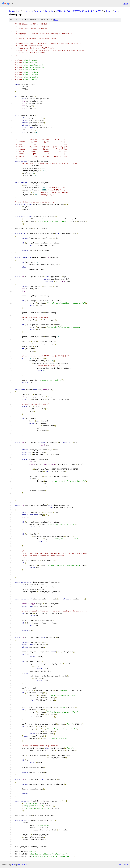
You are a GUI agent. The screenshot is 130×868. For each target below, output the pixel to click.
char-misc (49, 11)
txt (120, 864)
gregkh (39, 11)
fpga (117, 11)
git (32, 11)
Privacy (20, 865)
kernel (25, 11)
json (126, 864)
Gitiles (14, 865)
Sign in (125, 4)
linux (11, 11)
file (56, 20)
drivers (109, 11)
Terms (26, 865)
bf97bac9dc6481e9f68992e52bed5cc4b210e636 (78, 11)
